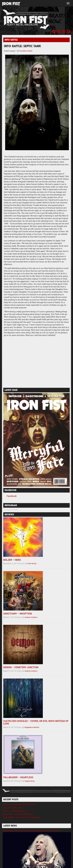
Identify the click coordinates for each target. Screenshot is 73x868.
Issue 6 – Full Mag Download (14, 811)
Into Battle (11, 40)
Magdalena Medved (32, 727)
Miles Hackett (27, 51)
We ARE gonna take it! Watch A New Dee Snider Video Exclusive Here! (31, 831)
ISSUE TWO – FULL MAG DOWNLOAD (18, 814)
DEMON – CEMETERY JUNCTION (21, 667)
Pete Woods (32, 564)
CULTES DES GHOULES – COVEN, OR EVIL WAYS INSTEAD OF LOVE (36, 722)
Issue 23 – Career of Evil (13, 808)
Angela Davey (30, 781)
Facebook (12, 496)
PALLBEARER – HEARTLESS (18, 777)
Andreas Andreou (31, 617)
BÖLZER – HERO (12, 560)
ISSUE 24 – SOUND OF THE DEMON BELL (20, 804)
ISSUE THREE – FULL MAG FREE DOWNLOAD (21, 818)
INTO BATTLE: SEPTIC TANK (22, 46)
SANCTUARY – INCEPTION (18, 614)
